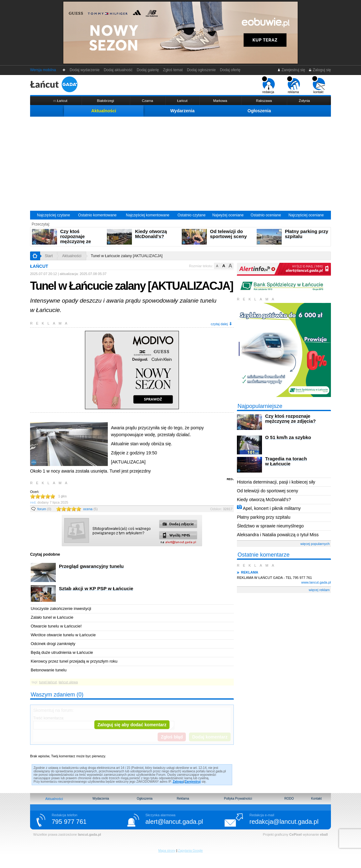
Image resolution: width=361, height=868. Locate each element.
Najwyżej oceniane (228, 215)
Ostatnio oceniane (266, 215)
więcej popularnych (315, 544)
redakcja (268, 85)
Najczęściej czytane (53, 215)
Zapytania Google (190, 851)
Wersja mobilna (43, 70)
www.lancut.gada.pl (316, 582)
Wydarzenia (182, 111)
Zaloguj (178, 782)
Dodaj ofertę (230, 70)
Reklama (183, 799)
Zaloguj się (320, 70)
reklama (293, 85)
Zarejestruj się (291, 70)
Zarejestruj (193, 782)
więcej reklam (319, 590)
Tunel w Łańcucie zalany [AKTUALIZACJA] (127, 256)
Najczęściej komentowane (148, 215)
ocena (90, 509)
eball (324, 834)
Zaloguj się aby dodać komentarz (132, 725)
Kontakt (317, 799)
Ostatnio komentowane (97, 215)
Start (49, 256)
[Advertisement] (180, 164)
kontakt (319, 85)
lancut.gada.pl (89, 834)
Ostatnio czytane (191, 215)
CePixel (296, 834)
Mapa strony (167, 851)
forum (44, 509)
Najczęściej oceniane (306, 215)
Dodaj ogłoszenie (201, 70)
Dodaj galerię (148, 70)
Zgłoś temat (173, 70)
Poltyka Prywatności (238, 799)
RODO (289, 799)
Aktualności (104, 111)
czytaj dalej (222, 324)
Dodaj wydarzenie (85, 70)
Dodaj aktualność (118, 70)
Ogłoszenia (259, 111)
